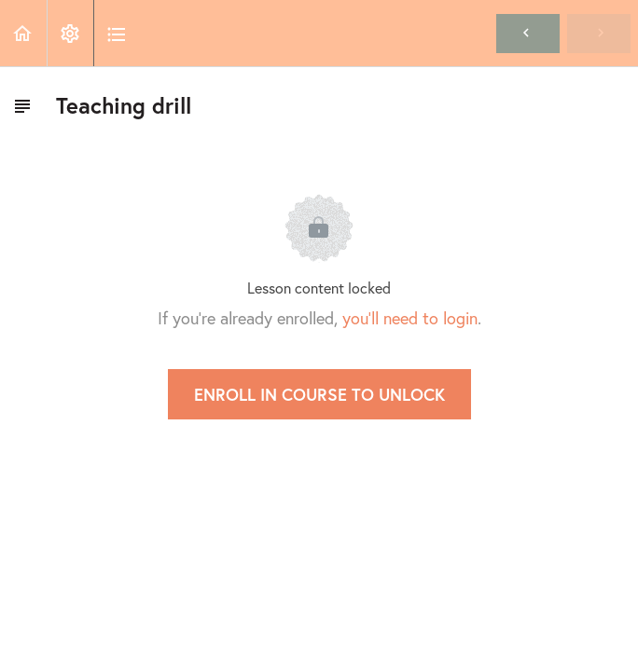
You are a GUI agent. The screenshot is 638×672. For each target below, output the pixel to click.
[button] (23, 33)
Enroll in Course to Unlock (319, 394)
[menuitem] (70, 33)
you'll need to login (410, 318)
